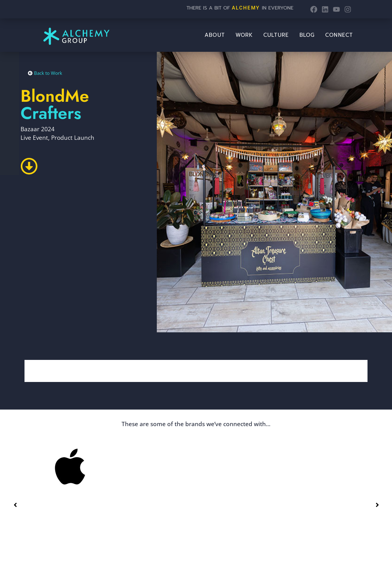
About (215, 35)
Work (244, 35)
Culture (276, 35)
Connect (339, 35)
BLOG (307, 35)
